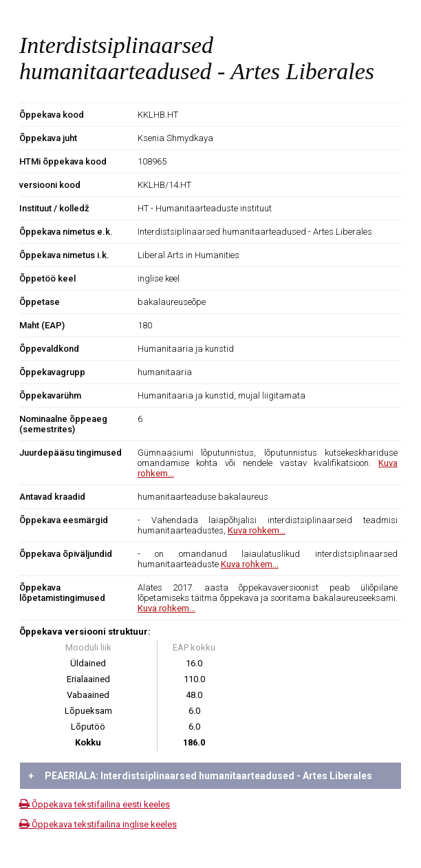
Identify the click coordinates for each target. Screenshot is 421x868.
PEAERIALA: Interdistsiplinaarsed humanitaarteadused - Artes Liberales (200, 776)
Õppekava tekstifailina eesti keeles (95, 804)
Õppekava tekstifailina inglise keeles (98, 824)
